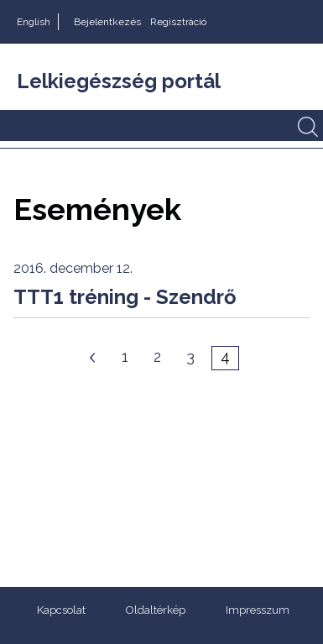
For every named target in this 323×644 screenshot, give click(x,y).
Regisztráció (178, 22)
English (34, 22)
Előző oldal (92, 358)
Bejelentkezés (107, 22)
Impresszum (258, 610)
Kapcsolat (61, 610)
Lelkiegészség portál (119, 81)
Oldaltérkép (156, 610)
